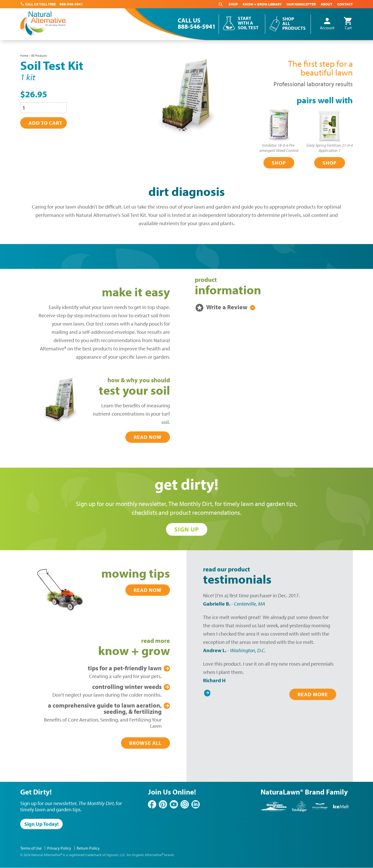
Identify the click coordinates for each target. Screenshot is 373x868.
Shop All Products (294, 23)
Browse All (145, 743)
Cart (348, 24)
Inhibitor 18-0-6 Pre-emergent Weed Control (279, 148)
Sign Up (187, 529)
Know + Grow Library (262, 4)
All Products (39, 56)
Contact (345, 4)
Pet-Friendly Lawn (125, 668)
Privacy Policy (59, 848)
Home (24, 56)
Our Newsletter (301, 4)
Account (327, 24)
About (327, 4)
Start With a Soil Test (248, 23)
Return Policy (88, 848)
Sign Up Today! (41, 824)
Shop (233, 4)
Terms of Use (31, 848)
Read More (313, 694)
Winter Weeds (127, 687)
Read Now (148, 437)
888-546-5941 (71, 4)
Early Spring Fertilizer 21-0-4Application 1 (330, 148)
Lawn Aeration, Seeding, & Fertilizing (105, 708)
